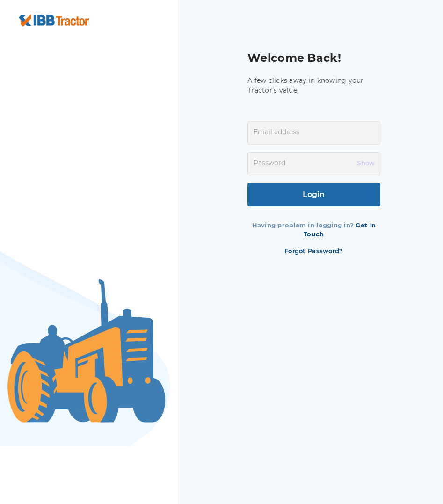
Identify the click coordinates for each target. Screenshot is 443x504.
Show (366, 163)
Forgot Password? (314, 251)
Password (269, 163)
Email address (276, 132)
